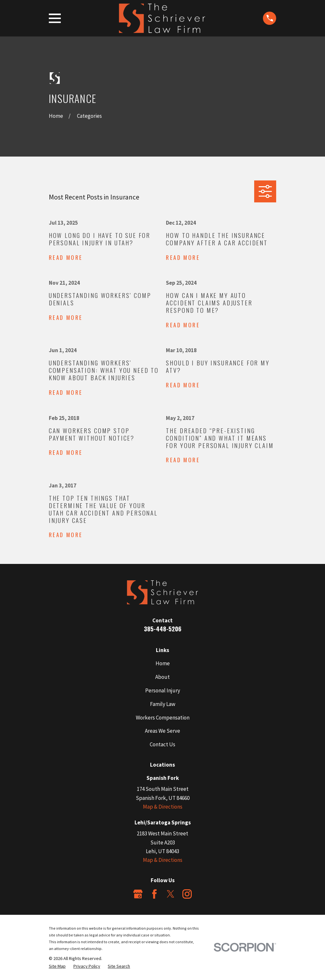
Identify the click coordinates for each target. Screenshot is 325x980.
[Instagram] (187, 894)
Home (163, 663)
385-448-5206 (163, 629)
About (162, 677)
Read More (66, 258)
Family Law (163, 704)
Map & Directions (163, 807)
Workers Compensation (163, 718)
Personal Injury (163, 690)
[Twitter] (171, 894)
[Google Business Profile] (138, 894)
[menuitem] (57, 966)
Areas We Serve (162, 731)
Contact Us (162, 744)
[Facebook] (154, 894)
